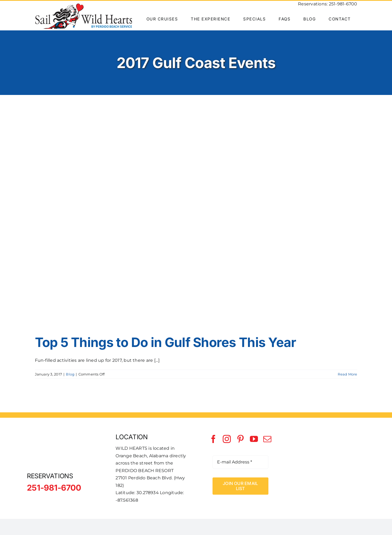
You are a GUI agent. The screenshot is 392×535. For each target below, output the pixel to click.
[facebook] (213, 439)
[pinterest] (240, 439)
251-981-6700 (343, 4)
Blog (70, 374)
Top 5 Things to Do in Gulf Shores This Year (166, 342)
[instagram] (227, 439)
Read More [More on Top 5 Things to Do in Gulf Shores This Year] (347, 374)
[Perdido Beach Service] (329, 448)
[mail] (267, 439)
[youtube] (254, 439)
